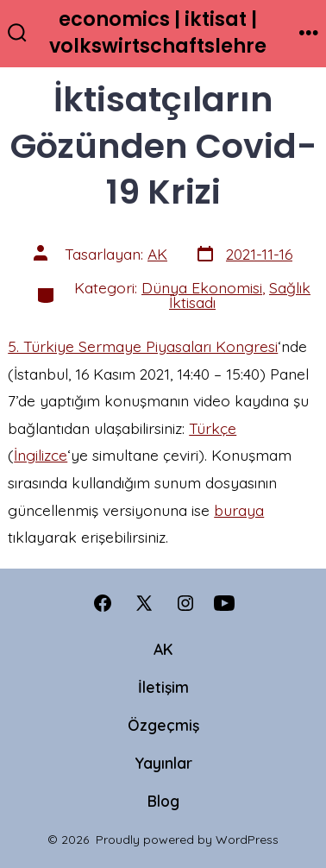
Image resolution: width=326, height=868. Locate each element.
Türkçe (213, 428)
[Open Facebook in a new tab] (103, 603)
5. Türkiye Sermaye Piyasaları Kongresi (143, 346)
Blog (163, 801)
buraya (239, 510)
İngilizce (41, 455)
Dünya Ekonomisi (202, 287)
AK (157, 254)
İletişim (163, 687)
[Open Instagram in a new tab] (185, 603)
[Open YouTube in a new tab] (224, 603)
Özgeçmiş (163, 725)
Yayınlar (163, 763)
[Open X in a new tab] (144, 603)
